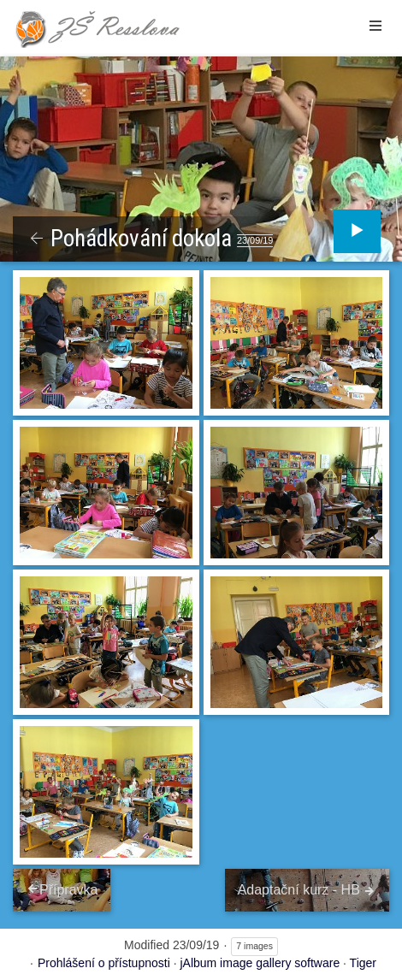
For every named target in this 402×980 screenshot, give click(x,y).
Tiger (363, 963)
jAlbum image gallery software (260, 963)
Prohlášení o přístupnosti (104, 963)
